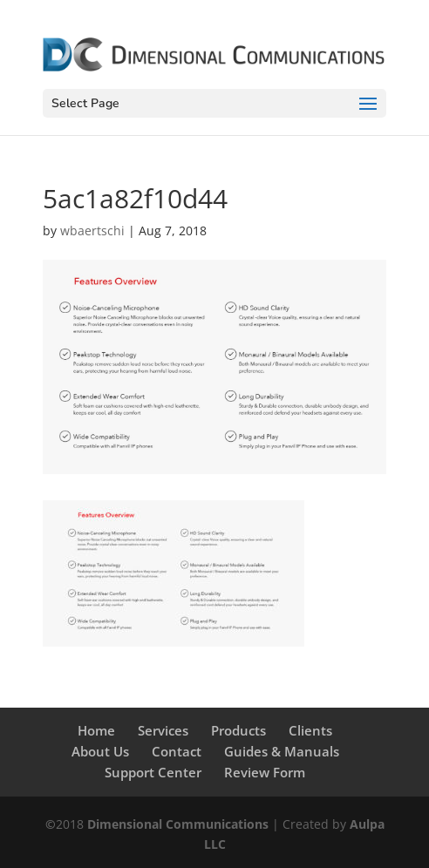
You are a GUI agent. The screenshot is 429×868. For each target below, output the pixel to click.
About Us (100, 751)
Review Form (265, 772)
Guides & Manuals (282, 751)
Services (163, 730)
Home (96, 730)
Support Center (153, 772)
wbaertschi (92, 231)
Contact (177, 751)
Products (238, 730)
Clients (310, 730)
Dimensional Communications (178, 824)
